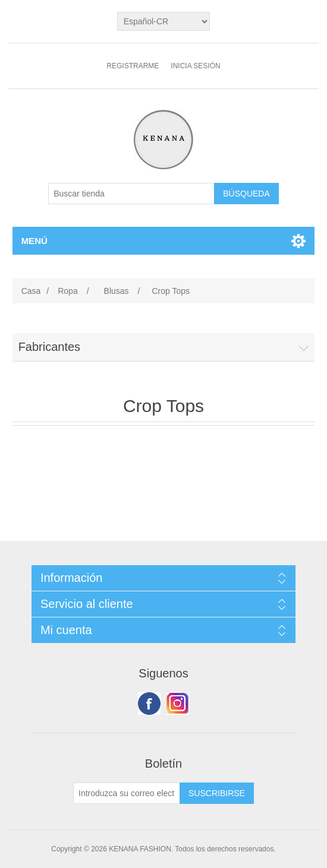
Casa (31, 291)
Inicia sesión (195, 66)
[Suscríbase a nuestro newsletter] (127, 793)
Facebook (149, 704)
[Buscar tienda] (131, 194)
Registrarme (133, 66)
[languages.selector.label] (164, 21)
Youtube (178, 704)
